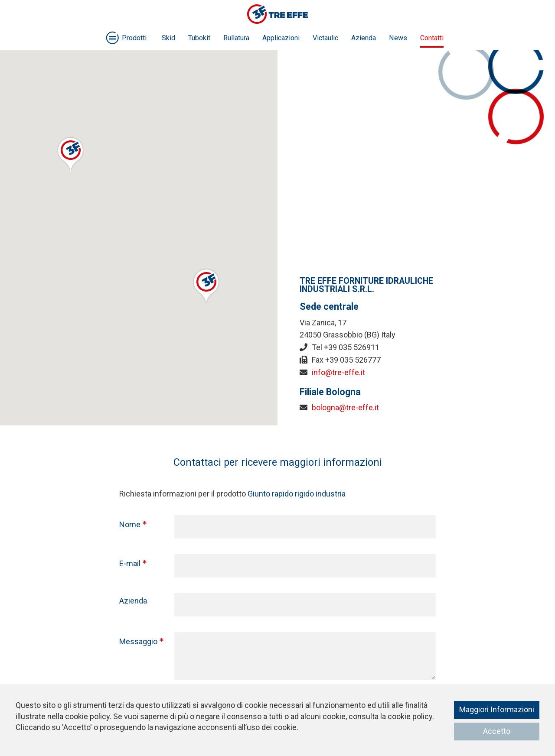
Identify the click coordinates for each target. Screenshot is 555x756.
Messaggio (138, 641)
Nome (130, 524)
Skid (168, 38)
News (398, 38)
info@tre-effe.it (338, 372)
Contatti (432, 38)
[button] (71, 154)
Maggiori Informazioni (497, 709)
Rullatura (236, 38)
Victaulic (325, 38)
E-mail (130, 563)
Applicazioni (281, 38)
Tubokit (199, 38)
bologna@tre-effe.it (345, 407)
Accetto (497, 731)
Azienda (364, 38)
